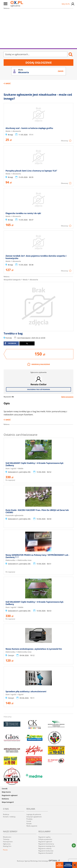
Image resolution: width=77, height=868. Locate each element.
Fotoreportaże (8, 842)
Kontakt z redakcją (9, 817)
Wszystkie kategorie (12, 280)
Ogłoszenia (7, 844)
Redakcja (6, 814)
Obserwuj (65, 141)
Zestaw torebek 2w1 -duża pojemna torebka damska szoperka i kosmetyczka (36, 257)
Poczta (5, 850)
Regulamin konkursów (46, 851)
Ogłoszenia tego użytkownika (39, 389)
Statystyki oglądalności (34, 817)
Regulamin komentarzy (46, 844)
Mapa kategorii (8, 802)
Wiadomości (7, 837)
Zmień (61, 71)
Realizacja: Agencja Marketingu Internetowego (39, 861)
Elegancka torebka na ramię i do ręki (23, 213)
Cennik (5, 789)
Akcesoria (34, 280)
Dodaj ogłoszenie (39, 63)
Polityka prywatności (45, 839)
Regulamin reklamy (45, 848)
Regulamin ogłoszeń (10, 795)
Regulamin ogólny (44, 837)
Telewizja (6, 839)
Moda (25, 280)
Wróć (8, 83)
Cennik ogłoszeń (68, 865)
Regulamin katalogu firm (47, 846)
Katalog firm (7, 846)
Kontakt (29, 824)
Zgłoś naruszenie (67, 397)
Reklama (5, 799)
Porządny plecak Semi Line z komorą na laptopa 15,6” (31, 171)
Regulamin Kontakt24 (46, 853)
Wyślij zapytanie (32, 826)
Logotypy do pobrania (34, 814)
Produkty (29, 819)
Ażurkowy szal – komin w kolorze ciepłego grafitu (29, 128)
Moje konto (6, 792)
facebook (10, 343)
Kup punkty (60, 865)
